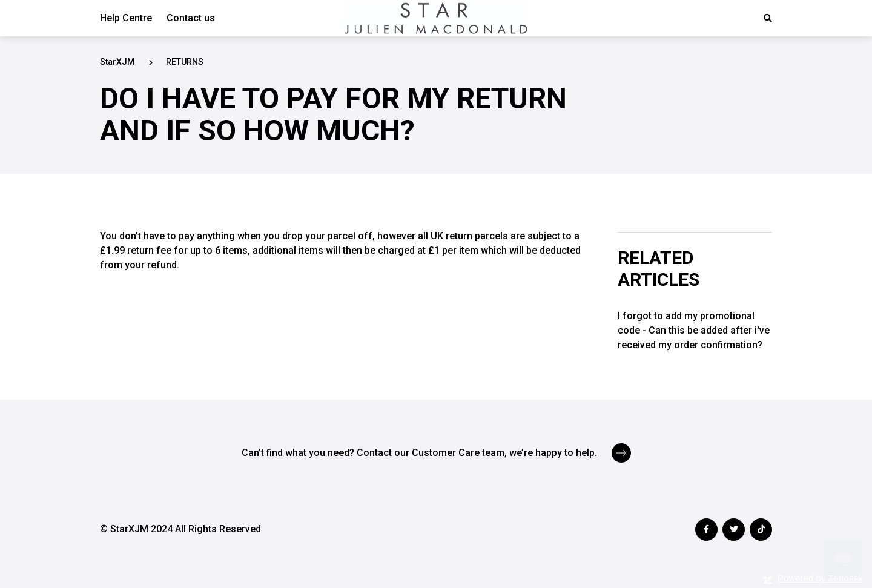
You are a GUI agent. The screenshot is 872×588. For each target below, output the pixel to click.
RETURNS (185, 62)
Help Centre (126, 18)
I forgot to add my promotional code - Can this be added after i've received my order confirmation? (694, 330)
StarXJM (117, 62)
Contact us (191, 18)
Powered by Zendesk (820, 578)
